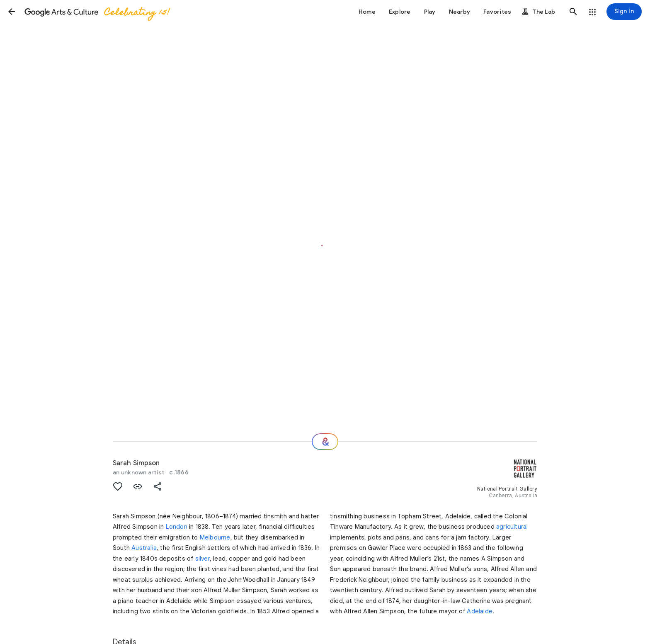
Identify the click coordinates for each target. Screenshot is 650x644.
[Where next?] (325, 442)
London (177, 527)
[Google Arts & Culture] (97, 12)
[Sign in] (624, 12)
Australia (144, 548)
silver (203, 559)
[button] (12, 12)
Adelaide (480, 611)
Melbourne (215, 537)
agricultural (512, 527)
